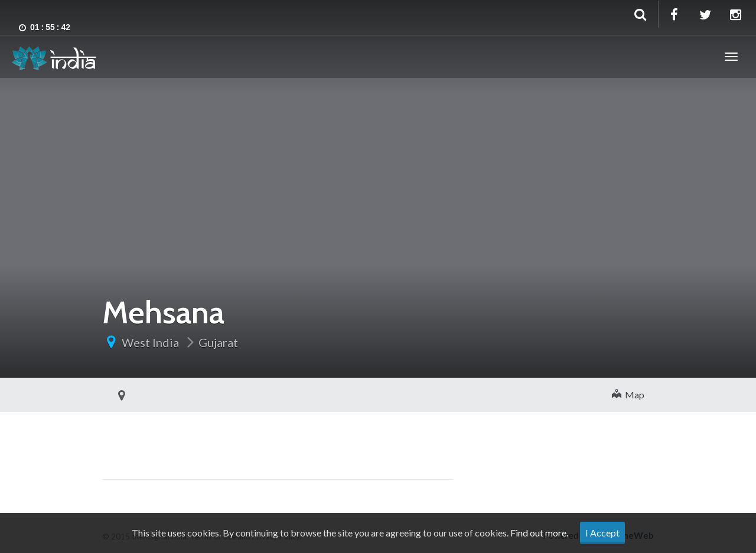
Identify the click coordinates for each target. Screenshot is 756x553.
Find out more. (539, 533)
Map (628, 395)
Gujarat (218, 342)
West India (150, 342)
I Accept (602, 533)
